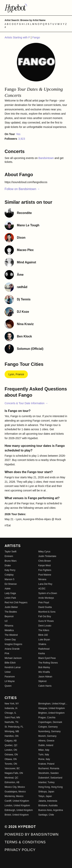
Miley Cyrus (44, 552)
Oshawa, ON (11, 755)
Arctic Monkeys (46, 598)
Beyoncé (9, 616)
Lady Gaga (10, 593)
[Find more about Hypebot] (36, 8)
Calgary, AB (11, 741)
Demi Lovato (45, 626)
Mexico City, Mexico (15, 787)
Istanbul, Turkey (47, 782)
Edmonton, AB (12, 782)
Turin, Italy (44, 755)
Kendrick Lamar (13, 667)
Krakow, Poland (46, 764)
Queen (8, 686)
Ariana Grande (12, 649)
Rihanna (9, 626)
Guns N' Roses (46, 621)
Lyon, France (16, 374)
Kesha (42, 653)
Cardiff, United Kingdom (17, 801)
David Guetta (45, 607)
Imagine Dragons (13, 644)
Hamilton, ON (12, 736)
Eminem (9, 556)
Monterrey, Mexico (14, 796)
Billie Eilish (10, 663)
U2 (6, 621)
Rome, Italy (44, 759)
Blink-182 (43, 635)
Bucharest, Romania (49, 768)
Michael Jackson (13, 658)
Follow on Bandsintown (22, 189)
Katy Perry (10, 570)
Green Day (10, 640)
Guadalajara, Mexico (15, 792)
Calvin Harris (45, 686)
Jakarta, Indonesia (48, 801)
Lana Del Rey (45, 584)
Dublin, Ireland (46, 745)
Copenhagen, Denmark (50, 722)
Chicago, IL (10, 713)
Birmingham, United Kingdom (53, 704)
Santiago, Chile (46, 815)
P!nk (7, 653)
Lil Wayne (10, 681)
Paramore (10, 677)
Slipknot (43, 681)
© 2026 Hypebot (20, 827)
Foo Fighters (45, 570)
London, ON (11, 750)
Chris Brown (45, 561)
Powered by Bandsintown (32, 834)
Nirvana (42, 579)
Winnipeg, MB (12, 731)
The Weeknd (11, 635)
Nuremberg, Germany (50, 731)
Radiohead (44, 649)
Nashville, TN (11, 722)
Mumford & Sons (47, 612)
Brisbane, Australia (48, 805)
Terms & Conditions (25, 842)
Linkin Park (10, 598)
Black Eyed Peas (47, 658)
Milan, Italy (44, 750)
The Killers (44, 630)
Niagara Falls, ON (14, 773)
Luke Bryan (44, 640)
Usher (8, 672)
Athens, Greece (46, 741)
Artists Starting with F (18, 37)
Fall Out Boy (45, 616)
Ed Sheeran (11, 584)
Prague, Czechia (47, 718)
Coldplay (9, 575)
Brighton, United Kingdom (52, 713)
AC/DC (42, 589)
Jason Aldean (45, 677)
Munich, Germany (48, 736)
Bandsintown (46, 158)
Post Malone (45, 575)
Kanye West (45, 565)
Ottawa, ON (11, 759)
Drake (8, 565)
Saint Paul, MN (12, 718)
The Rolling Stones (48, 663)
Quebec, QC (11, 745)
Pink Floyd (44, 603)
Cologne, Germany (48, 727)
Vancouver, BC (12, 768)
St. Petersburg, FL (14, 727)
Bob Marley (44, 667)
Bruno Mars (11, 561)
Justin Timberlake (47, 556)
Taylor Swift (10, 552)
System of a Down (48, 593)
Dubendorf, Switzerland (50, 778)
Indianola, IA (11, 708)
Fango (36, 37)
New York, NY (12, 704)
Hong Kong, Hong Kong (51, 787)
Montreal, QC (11, 778)
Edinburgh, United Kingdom (19, 810)
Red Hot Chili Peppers (16, 603)
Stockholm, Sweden (49, 773)
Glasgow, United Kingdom (52, 708)
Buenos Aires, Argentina (51, 810)
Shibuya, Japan (46, 792)
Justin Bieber (11, 607)
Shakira (42, 644)
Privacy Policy (20, 850)
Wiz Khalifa (44, 672)
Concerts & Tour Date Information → (26, 403)
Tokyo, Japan (45, 796)
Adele (8, 589)
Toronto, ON (11, 764)
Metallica (9, 630)
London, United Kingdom (17, 805)
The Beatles (11, 612)
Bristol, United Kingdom (17, 815)
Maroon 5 (10, 579)
